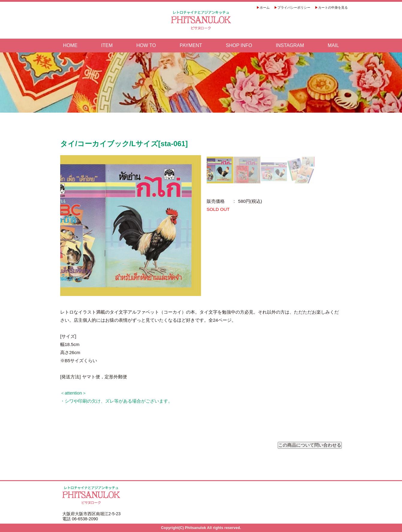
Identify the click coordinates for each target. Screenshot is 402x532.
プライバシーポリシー (294, 7)
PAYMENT (191, 46)
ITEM (107, 46)
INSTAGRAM (290, 46)
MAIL (333, 46)
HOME (70, 46)
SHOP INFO (239, 46)
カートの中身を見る (333, 7)
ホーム (265, 7)
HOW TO (146, 46)
